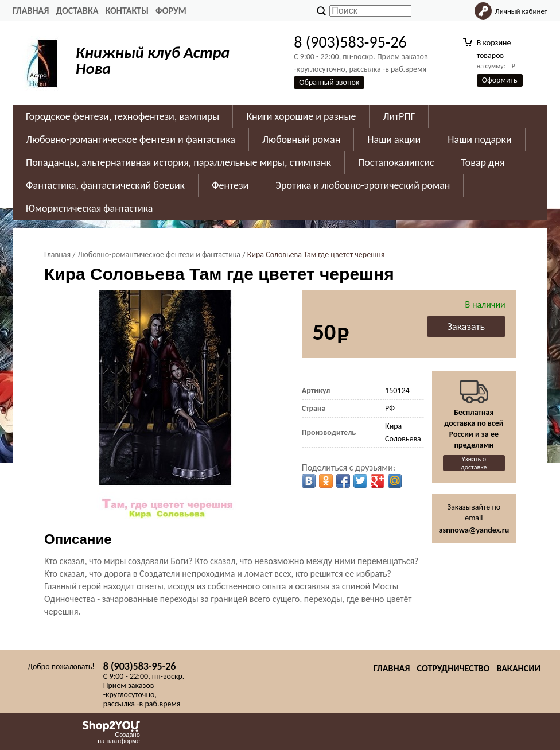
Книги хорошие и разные (301, 116)
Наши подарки (479, 139)
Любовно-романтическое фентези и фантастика (131, 139)
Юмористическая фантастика (89, 208)
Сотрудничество (453, 668)
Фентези (230, 185)
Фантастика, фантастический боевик (105, 185)
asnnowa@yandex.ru (474, 530)
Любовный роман (301, 139)
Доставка (77, 11)
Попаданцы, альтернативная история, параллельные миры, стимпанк (178, 162)
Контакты (127, 11)
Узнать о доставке (474, 463)
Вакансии (518, 668)
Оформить (500, 80)
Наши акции (394, 139)
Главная (31, 11)
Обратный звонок (329, 82)
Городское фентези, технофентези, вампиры (122, 116)
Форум (171, 11)
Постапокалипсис (396, 162)
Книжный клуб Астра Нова (153, 61)
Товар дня (483, 162)
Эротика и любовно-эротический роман (363, 185)
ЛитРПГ (399, 116)
